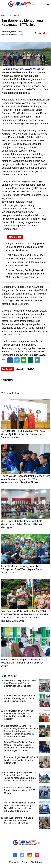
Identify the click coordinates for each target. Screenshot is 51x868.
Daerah (10, 15)
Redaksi (13, 862)
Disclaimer (36, 862)
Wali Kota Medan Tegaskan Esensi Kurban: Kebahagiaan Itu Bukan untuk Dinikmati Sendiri (24, 663)
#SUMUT (30, 369)
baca (38, 33)
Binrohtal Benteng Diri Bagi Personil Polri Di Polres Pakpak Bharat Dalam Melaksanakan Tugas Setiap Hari (25, 274)
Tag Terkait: (7, 369)
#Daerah (20, 369)
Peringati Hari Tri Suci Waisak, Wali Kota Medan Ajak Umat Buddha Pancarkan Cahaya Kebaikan (23, 434)
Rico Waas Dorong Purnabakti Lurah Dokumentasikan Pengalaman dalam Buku (19, 821)
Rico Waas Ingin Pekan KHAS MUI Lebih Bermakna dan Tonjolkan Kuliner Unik (21, 760)
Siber (24, 862)
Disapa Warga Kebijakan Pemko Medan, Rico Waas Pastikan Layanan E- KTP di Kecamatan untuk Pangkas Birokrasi (26, 479)
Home (3, 15)
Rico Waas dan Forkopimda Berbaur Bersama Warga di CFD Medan (20, 790)
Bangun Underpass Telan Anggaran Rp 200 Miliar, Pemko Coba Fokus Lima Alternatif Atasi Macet (26, 247)
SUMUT (16, 15)
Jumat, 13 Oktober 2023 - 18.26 (12, 34)
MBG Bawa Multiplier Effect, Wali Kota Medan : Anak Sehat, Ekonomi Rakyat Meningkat (21, 524)
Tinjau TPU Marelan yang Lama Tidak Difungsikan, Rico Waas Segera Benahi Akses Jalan (22, 569)
